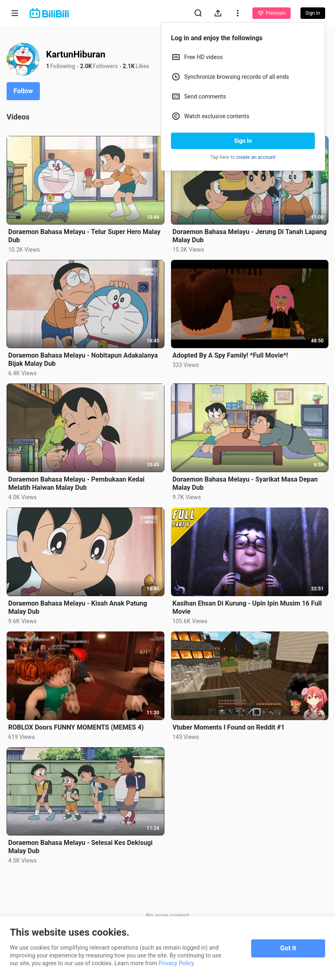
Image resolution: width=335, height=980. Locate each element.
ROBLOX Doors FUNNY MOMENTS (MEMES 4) (76, 727)
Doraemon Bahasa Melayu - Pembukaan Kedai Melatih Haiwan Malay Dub (76, 483)
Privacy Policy (176, 963)
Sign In (243, 141)
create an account (256, 157)
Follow (23, 91)
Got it (288, 948)
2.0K (86, 66)
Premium (271, 13)
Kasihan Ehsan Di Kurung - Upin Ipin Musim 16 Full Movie (247, 607)
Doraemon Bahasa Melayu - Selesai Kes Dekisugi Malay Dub (80, 847)
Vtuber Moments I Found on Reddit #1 (229, 727)
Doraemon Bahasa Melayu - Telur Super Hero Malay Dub (84, 236)
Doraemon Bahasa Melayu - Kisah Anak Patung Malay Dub (78, 607)
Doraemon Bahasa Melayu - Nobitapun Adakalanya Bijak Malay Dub (83, 359)
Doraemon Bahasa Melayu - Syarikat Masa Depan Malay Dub (245, 483)
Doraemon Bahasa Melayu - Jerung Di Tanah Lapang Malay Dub (250, 236)
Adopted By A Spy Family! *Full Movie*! (230, 355)
